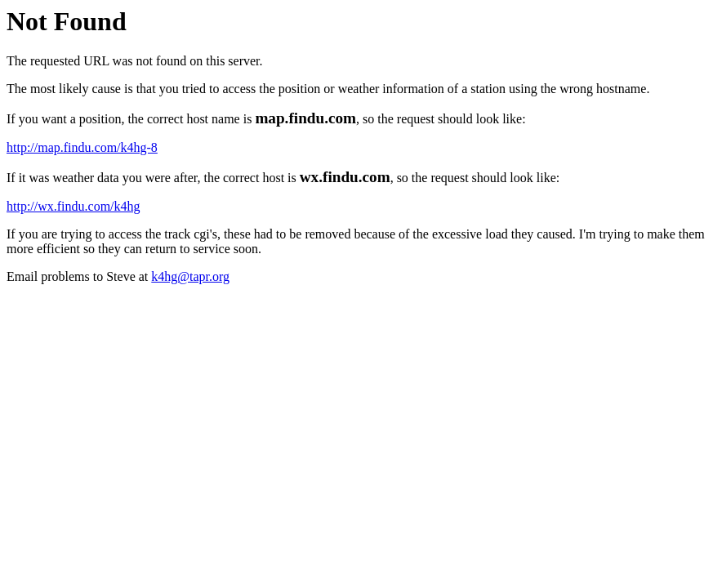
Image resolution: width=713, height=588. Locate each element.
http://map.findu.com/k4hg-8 (82, 147)
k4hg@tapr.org (190, 276)
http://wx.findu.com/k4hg (74, 206)
